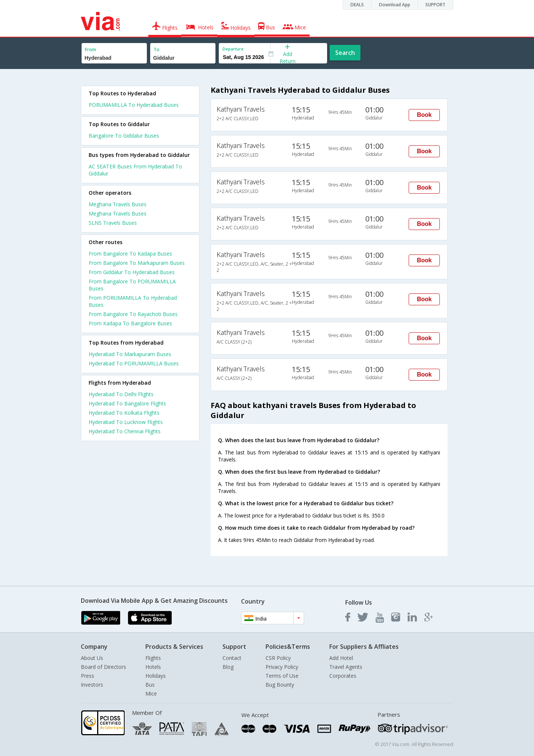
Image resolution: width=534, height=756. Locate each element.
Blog (228, 667)
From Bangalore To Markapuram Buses (137, 263)
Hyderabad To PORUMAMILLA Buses (134, 363)
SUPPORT (435, 5)
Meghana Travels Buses (118, 204)
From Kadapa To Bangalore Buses (130, 323)
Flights (153, 658)
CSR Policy (278, 658)
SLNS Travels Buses (113, 223)
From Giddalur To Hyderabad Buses (132, 272)
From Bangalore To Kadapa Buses (130, 254)
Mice (151, 693)
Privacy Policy (282, 667)
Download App (395, 5)
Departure (233, 49)
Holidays (156, 676)
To (156, 50)
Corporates (343, 676)
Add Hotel (341, 658)
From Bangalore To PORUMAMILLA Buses (132, 285)
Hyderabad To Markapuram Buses (130, 354)
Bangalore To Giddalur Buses (124, 136)
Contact (232, 658)
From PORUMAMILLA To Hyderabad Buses (133, 301)
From (90, 50)
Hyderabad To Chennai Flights (125, 431)
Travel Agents (346, 667)
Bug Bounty (280, 685)
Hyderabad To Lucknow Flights (126, 422)
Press (88, 676)
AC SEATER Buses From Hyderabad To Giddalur (135, 170)
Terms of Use (282, 676)
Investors (92, 685)
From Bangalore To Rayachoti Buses (133, 314)
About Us (92, 658)
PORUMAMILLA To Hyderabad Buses (134, 105)
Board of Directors (103, 667)
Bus (150, 685)
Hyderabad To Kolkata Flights (124, 413)
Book (424, 115)
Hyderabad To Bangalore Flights (127, 403)
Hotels (153, 667)
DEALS (357, 5)
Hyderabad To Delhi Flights (121, 394)
